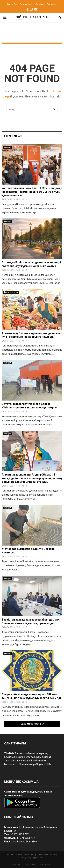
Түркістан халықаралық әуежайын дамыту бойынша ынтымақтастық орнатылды (31, 621)
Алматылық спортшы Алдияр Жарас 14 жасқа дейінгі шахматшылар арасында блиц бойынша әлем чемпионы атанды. (32, 478)
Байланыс (52, 4)
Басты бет (12, 4)
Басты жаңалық (11, 292)
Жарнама (39, 4)
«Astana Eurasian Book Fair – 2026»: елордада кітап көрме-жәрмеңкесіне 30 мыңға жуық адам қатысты (32, 192)
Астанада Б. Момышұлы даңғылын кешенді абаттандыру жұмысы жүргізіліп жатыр (31, 264)
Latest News (12, 136)
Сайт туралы (26, 4)
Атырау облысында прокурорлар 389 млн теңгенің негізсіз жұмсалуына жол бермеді (31, 696)
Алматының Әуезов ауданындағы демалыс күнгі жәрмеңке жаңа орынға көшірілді (31, 335)
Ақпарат (8, 147)
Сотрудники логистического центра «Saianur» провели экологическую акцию (29, 406)
